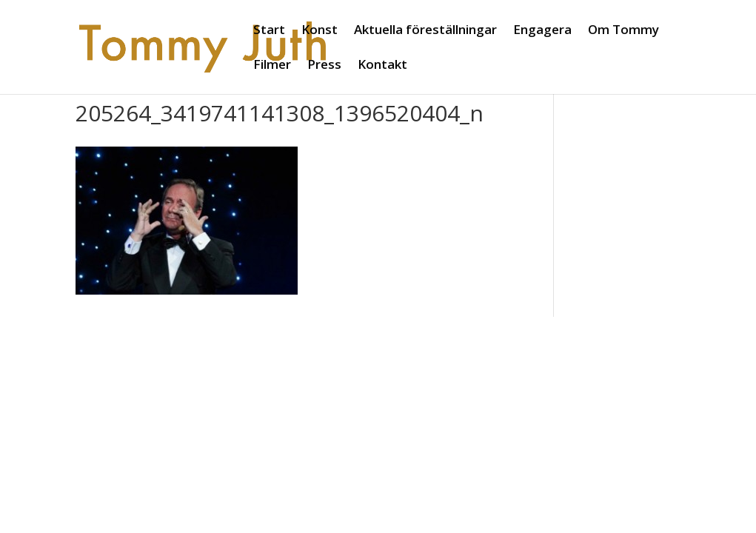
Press (324, 66)
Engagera (542, 31)
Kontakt (382, 66)
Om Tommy (623, 31)
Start (269, 31)
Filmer (272, 66)
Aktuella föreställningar (425, 31)
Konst (320, 31)
